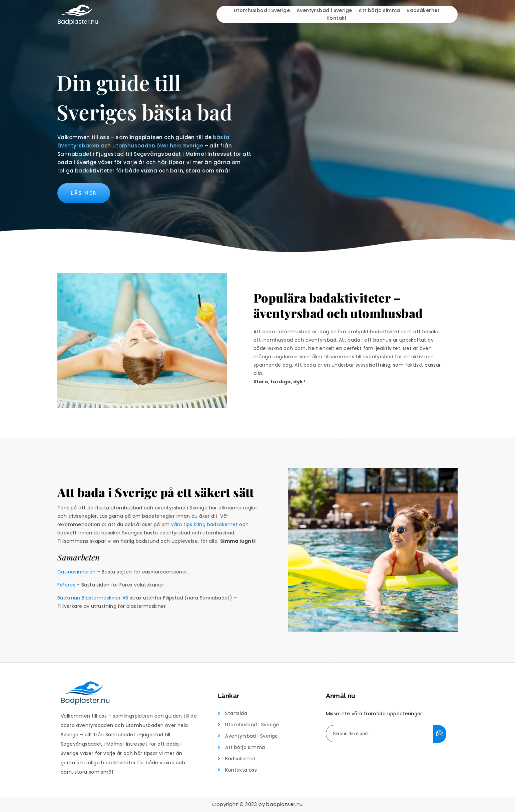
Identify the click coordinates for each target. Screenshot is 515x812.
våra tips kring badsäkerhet (204, 524)
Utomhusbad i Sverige (262, 10)
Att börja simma (379, 10)
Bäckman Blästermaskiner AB (93, 598)
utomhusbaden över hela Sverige (158, 146)
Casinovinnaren (77, 572)
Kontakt (337, 18)
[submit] (440, 734)
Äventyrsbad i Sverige (324, 10)
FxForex (66, 585)
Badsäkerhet (423, 10)
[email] (380, 734)
